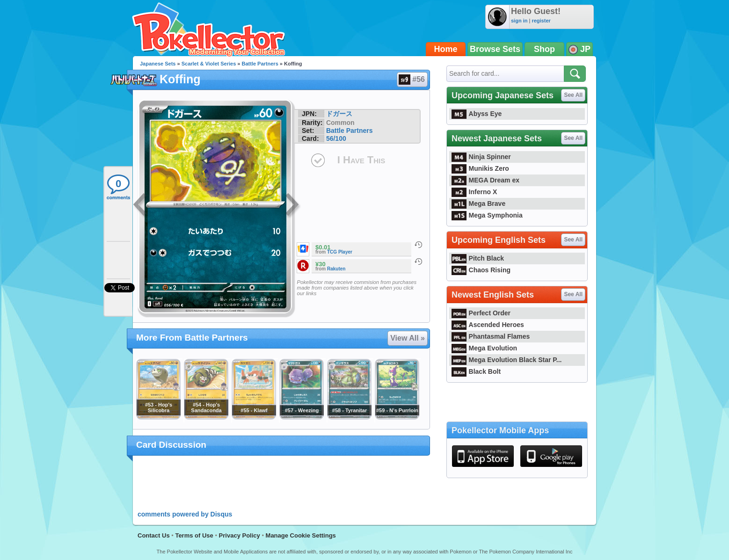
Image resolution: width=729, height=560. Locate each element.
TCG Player (340, 252)
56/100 (336, 138)
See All (573, 95)
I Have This (361, 160)
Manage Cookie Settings (301, 535)
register (541, 21)
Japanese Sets (158, 64)
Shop (544, 49)
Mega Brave (478, 204)
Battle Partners (260, 64)
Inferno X (474, 192)
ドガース (339, 114)
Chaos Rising (481, 270)
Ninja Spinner (481, 157)
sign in (519, 21)
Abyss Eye (477, 114)
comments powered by (185, 514)
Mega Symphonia (487, 215)
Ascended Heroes (488, 325)
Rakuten (336, 269)
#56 (412, 80)
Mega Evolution (484, 348)
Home (446, 49)
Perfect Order (481, 313)
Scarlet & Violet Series (209, 64)
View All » (408, 338)
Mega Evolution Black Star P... (507, 360)
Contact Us (154, 535)
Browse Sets (495, 49)
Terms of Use (194, 535)
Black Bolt (476, 371)
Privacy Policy (240, 535)
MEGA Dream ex (485, 180)
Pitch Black (478, 258)
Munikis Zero (480, 168)
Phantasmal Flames (491, 336)
